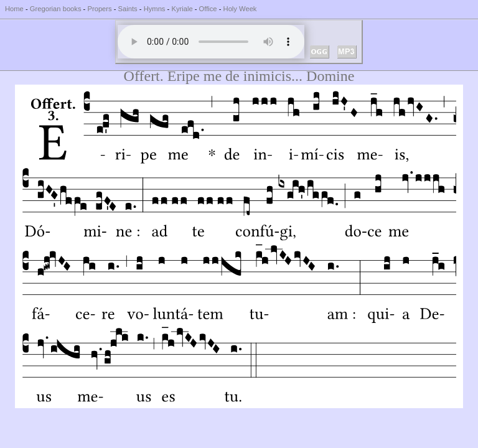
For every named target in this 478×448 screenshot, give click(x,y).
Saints (128, 9)
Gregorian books (56, 9)
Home (14, 9)
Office (208, 9)
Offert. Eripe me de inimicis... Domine (239, 76)
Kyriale (182, 9)
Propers (99, 9)
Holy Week (240, 9)
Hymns (155, 9)
